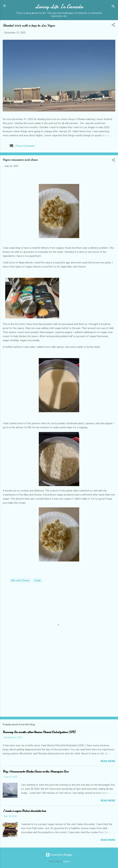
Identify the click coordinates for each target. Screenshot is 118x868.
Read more (108, 761)
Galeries (66, 861)
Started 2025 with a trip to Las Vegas (29, 25)
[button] (113, 25)
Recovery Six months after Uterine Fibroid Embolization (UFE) (39, 732)
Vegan (37, 580)
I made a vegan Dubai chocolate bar (24, 811)
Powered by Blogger (59, 855)
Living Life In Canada (59, 7)
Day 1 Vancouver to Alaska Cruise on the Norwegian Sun (36, 772)
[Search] (113, 7)
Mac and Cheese (20, 580)
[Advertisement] (59, 688)
